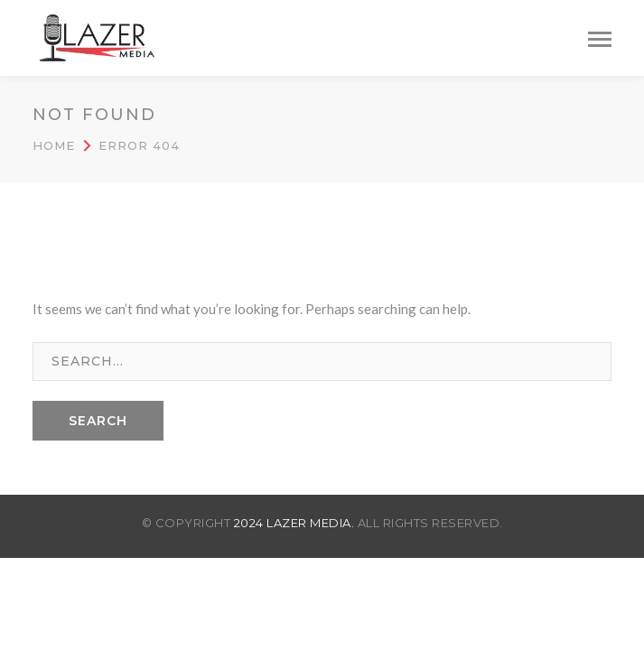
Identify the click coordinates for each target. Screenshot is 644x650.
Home (54, 145)
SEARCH (98, 421)
